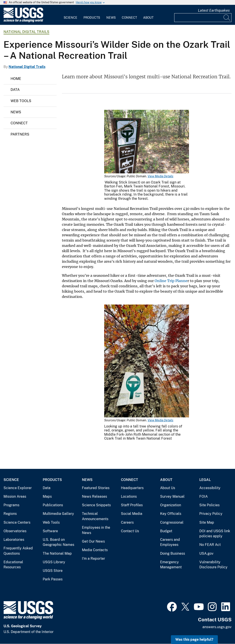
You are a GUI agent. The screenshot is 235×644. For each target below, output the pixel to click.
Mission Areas (15, 496)
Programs (11, 505)
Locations (129, 496)
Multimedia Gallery (58, 514)
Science (70, 18)
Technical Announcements (95, 516)
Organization (171, 505)
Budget (166, 531)
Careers (127, 522)
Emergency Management (171, 565)
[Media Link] (147, 142)
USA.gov (206, 553)
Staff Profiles (132, 505)
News (111, 18)
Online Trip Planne (171, 281)
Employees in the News (96, 530)
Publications (53, 505)
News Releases (94, 496)
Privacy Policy (211, 514)
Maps (47, 496)
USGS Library (54, 562)
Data (15, 90)
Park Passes (53, 579)
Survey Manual (172, 496)
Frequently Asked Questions (18, 551)
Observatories (15, 531)
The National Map (57, 553)
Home (16, 79)
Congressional (172, 522)
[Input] (203, 18)
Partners (20, 134)
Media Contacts (95, 550)
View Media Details (160, 176)
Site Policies (209, 505)
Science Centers (17, 522)
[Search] (227, 18)
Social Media (132, 514)
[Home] (23, 21)
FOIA (204, 496)
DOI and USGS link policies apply (215, 534)
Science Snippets (96, 505)
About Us (168, 488)
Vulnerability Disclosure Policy (213, 565)
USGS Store (53, 571)
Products (92, 18)
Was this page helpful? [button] (194, 639)
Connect (129, 18)
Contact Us (130, 531)
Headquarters (132, 488)
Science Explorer (18, 488)
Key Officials (171, 514)
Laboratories (14, 540)
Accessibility (210, 488)
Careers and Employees (170, 542)
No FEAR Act (210, 545)
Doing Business (173, 553)
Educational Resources (13, 565)
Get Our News (93, 541)
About (148, 18)
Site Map (207, 522)
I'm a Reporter (93, 559)
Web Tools (21, 101)
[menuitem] (70, 15)
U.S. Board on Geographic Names (58, 542)
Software (50, 531)
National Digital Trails (26, 32)
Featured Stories (96, 488)
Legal (205, 480)
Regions (10, 514)
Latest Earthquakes (214, 10)
